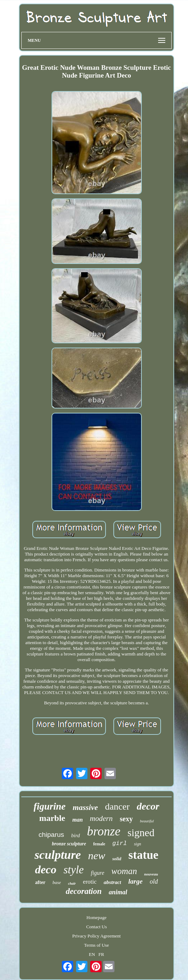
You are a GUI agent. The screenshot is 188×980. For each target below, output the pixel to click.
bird (75, 835)
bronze (104, 831)
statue (143, 855)
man (78, 820)
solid (117, 859)
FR (101, 954)
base (57, 882)
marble (52, 818)
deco (45, 869)
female (99, 844)
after (40, 882)
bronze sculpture (69, 844)
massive (85, 807)
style (74, 870)
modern (101, 818)
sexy (126, 819)
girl (120, 843)
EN (92, 954)
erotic (90, 882)
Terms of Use (97, 945)
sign (138, 844)
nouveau (151, 874)
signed (141, 833)
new (97, 855)
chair (72, 883)
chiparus (52, 835)
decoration (84, 891)
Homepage (96, 917)
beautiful (147, 821)
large (135, 881)
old (154, 882)
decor (148, 806)
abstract (112, 882)
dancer (117, 807)
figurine (50, 806)
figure (98, 873)
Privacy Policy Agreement (96, 936)
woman (124, 871)
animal (118, 892)
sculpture (58, 855)
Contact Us (96, 927)
